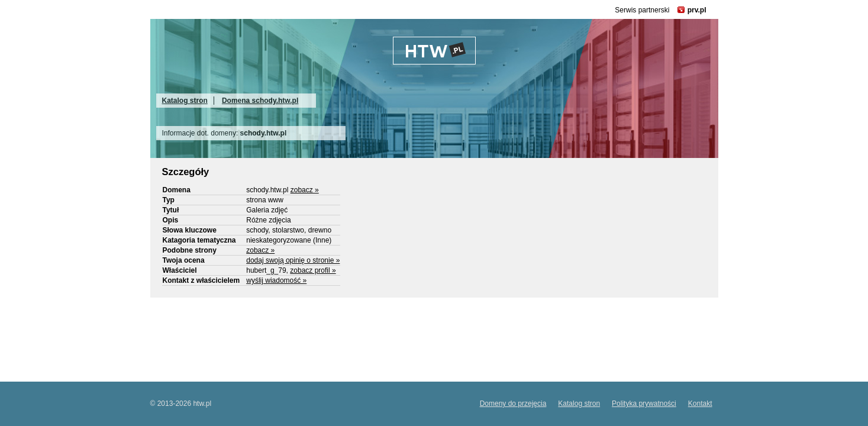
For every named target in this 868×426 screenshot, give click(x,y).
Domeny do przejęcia (513, 404)
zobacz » (305, 190)
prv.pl (697, 10)
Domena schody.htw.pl (260, 101)
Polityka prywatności (644, 404)
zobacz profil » (313, 270)
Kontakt (700, 404)
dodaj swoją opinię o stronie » (293, 260)
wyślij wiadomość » (276, 280)
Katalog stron (185, 101)
